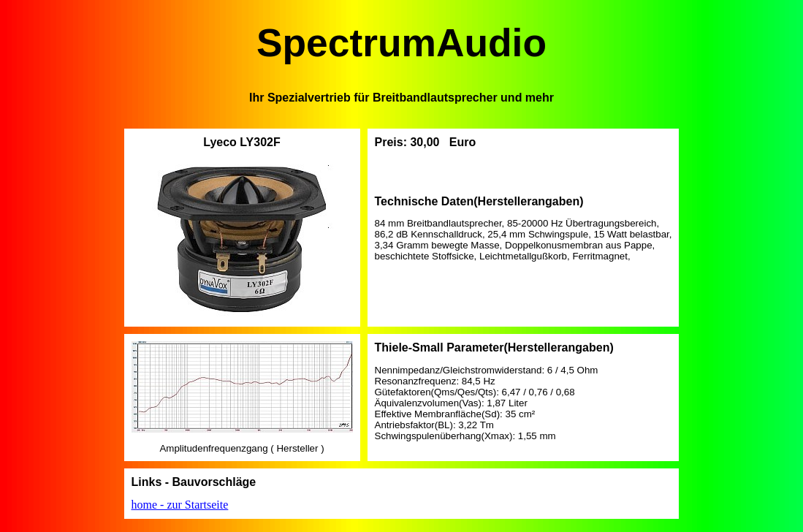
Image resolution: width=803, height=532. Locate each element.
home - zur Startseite (180, 505)
